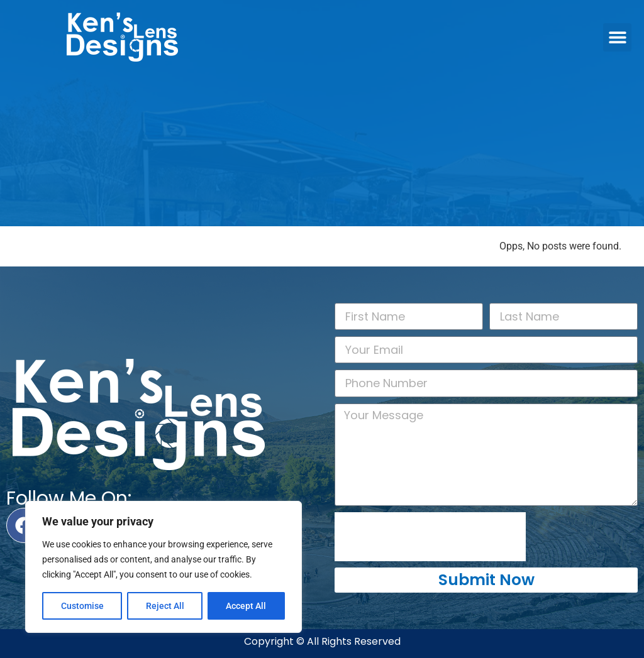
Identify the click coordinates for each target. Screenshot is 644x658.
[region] (164, 567)
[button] (617, 37)
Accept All (247, 606)
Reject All (165, 606)
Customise (82, 606)
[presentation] (430, 537)
